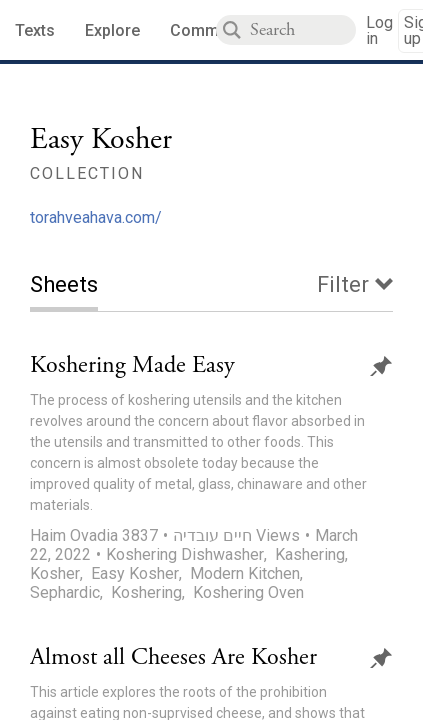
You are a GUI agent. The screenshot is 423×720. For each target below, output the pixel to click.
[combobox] (303, 30)
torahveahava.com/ (96, 217)
